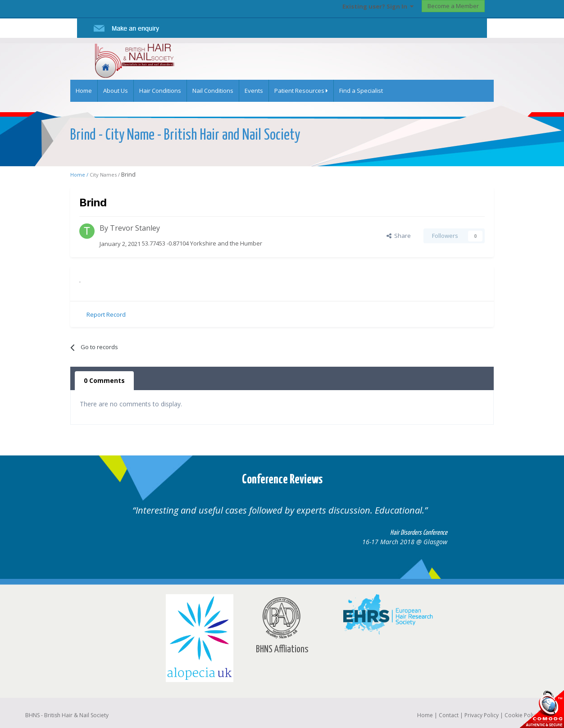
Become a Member (453, 6)
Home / (80, 175)
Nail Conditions (213, 91)
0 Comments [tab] (104, 380)
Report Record (106, 314)
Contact (449, 715)
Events (254, 91)
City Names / (105, 175)
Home (84, 91)
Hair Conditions (160, 91)
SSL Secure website (541, 709)
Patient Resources (301, 91)
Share (399, 236)
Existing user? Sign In (378, 6)
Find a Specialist (361, 91)
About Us (116, 91)
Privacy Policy (482, 715)
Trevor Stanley (135, 228)
